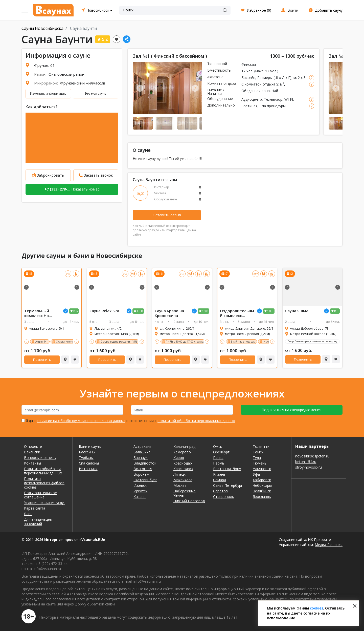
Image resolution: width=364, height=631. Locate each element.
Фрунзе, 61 (44, 65)
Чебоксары (262, 485)
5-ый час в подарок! (243, 342)
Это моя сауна (96, 93)
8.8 (75, 311)
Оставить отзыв (167, 215)
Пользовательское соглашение (40, 495)
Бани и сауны (90, 446)
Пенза (218, 458)
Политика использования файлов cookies (44, 483)
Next (195, 88)
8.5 (336, 311)
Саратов (220, 491)
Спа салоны (89, 463)
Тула (257, 458)
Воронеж (141, 474)
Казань (140, 497)
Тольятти (261, 446)
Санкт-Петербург (228, 485)
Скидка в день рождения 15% (119, 342)
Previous (140, 88)
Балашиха (142, 452)
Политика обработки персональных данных (43, 471)
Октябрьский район (66, 74)
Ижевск (140, 485)
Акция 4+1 (42, 342)
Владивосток (145, 463)
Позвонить (42, 360)
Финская (249, 64)
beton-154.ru (306, 462)
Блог (28, 514)
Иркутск (140, 491)
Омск (218, 446)
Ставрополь (224, 497)
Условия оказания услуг (45, 503)
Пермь (219, 463)
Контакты (32, 463)
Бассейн (248, 78)
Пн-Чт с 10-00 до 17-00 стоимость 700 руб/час (194, 342)
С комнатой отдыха (258, 84)
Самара (220, 480)
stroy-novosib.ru (309, 467)
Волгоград (143, 469)
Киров (179, 458)
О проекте (33, 446)
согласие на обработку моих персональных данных (81, 421)
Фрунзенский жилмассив (83, 83)
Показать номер (72, 189)
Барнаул (141, 458)
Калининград (184, 446)
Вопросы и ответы (40, 458)
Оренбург (221, 452)
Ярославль (262, 497)
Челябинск (262, 491)
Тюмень (260, 463)
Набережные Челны (185, 493)
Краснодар (183, 463)
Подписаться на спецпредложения (291, 410)
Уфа (256, 474)
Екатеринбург (145, 480)
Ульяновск (262, 469)
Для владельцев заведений (38, 521)
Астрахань (142, 446)
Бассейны (87, 452)
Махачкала (183, 480)
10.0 (140, 311)
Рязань (219, 474)
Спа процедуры (273, 106)
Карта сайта (35, 508)
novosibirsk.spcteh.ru (312, 456)
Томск (258, 452)
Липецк (179, 474)
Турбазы (86, 458)
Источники (88, 469)
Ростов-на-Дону (227, 469)
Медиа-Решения (329, 545)
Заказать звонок (98, 175)
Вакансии (32, 452)
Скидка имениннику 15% (72, 342)
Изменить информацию (48, 93)
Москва (180, 485)
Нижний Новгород (189, 501)
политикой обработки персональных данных (196, 421)
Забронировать (50, 175)
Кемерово (182, 452)
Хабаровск (262, 480)
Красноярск (183, 469)
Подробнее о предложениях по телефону (312, 341)
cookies (316, 608)
